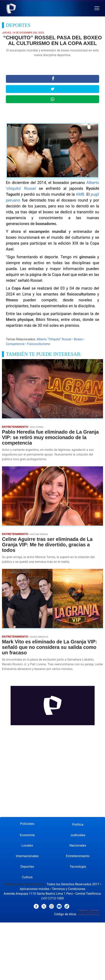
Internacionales (27, 856)
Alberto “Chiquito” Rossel (54, 339)
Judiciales (78, 835)
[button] (97, 8)
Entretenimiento (78, 856)
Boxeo (78, 339)
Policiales (27, 824)
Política (78, 824)
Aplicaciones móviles (34, 889)
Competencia (15, 344)
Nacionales (78, 845)
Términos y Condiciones (69, 889)
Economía (27, 835)
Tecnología (78, 867)
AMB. (80, 194)
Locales (27, 845)
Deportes (27, 867)
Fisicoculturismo (39, 344)
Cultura (27, 877)
